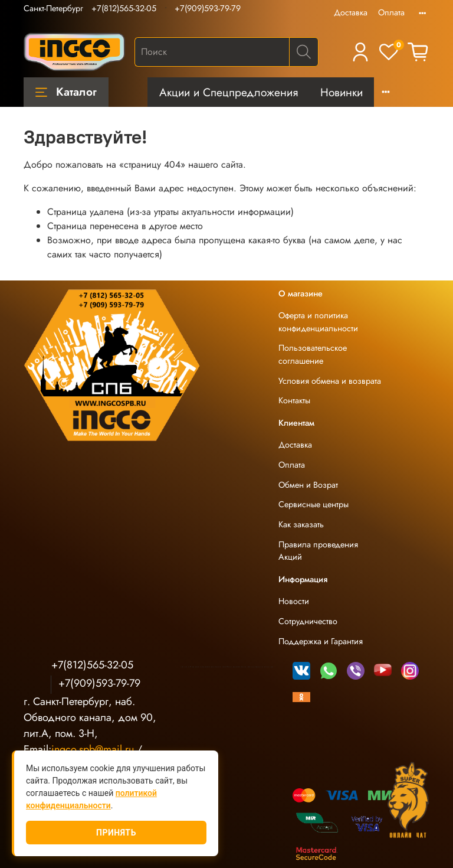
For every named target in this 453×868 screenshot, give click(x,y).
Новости (294, 601)
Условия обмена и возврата (330, 381)
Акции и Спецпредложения (229, 92)
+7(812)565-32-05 (124, 8)
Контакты (294, 400)
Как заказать (301, 524)
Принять (116, 833)
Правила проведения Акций (318, 551)
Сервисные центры (314, 504)
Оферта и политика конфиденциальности (318, 322)
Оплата (391, 12)
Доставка (351, 12)
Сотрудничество (308, 621)
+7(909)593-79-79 (208, 8)
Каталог (66, 92)
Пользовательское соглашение (313, 354)
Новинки (342, 92)
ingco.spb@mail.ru (93, 749)
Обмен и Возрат (308, 485)
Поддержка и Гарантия (321, 641)
